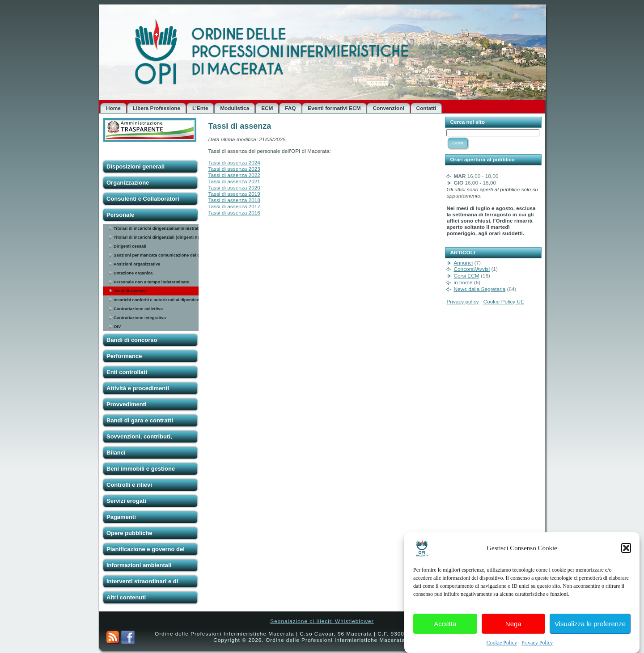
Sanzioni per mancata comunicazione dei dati (157, 255)
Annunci (463, 263)
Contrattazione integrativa (140, 318)
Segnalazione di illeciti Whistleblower (322, 621)
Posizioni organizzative (137, 264)
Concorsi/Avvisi (472, 269)
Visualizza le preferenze (590, 628)
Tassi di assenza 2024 (234, 163)
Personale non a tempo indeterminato (151, 282)
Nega (513, 628)
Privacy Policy (537, 647)
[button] (626, 552)
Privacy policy (462, 302)
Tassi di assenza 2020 (234, 188)
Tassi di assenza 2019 (234, 194)
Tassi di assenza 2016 (234, 213)
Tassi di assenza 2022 (234, 175)
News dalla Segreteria (479, 289)
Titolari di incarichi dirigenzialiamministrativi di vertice (157, 228)
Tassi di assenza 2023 (234, 169)
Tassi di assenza (130, 291)
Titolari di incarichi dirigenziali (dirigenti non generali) (157, 237)
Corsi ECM (466, 276)
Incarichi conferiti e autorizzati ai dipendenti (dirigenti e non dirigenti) (157, 300)
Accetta (445, 628)
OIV (117, 326)
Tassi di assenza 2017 (234, 206)
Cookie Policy (502, 647)
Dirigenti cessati (130, 246)
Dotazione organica (133, 273)
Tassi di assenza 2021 (234, 181)
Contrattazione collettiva (138, 309)
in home (463, 282)
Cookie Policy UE (504, 302)
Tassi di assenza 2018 (234, 200)
